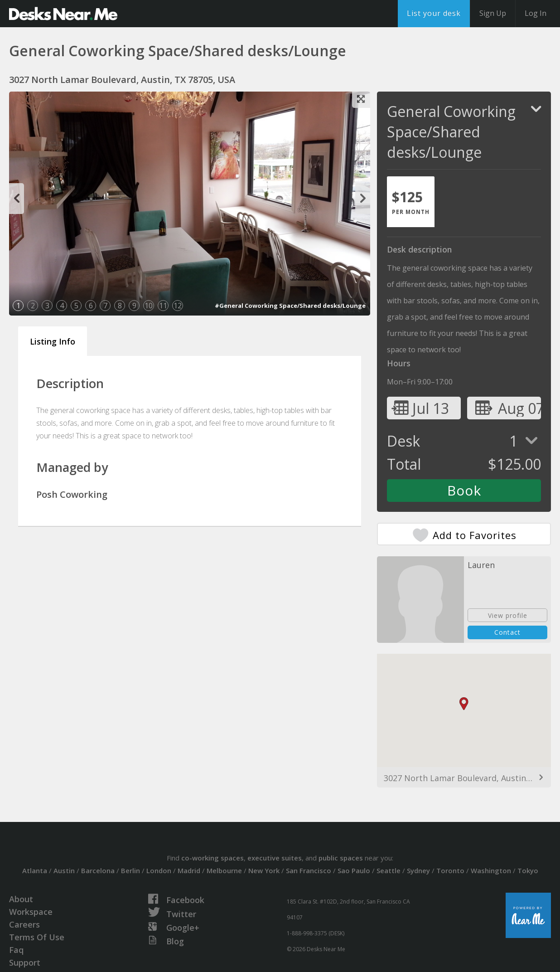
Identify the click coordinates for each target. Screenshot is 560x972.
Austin (64, 870)
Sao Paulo (354, 870)
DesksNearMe (63, 14)
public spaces (341, 858)
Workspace (31, 912)
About (21, 899)
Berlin (130, 870)
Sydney (418, 870)
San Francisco (309, 870)
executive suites (275, 858)
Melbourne (224, 870)
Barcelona (98, 870)
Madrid (189, 870)
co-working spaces (212, 858)
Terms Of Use (37, 937)
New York (264, 870)
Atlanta (35, 870)
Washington (491, 870)
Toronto (450, 870)
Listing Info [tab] (53, 341)
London (159, 870)
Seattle (389, 870)
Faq (16, 950)
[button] (464, 704)
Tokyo (528, 870)
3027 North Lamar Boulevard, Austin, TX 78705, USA (464, 778)
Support (25, 962)
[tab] (411, 202)
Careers (24, 924)
